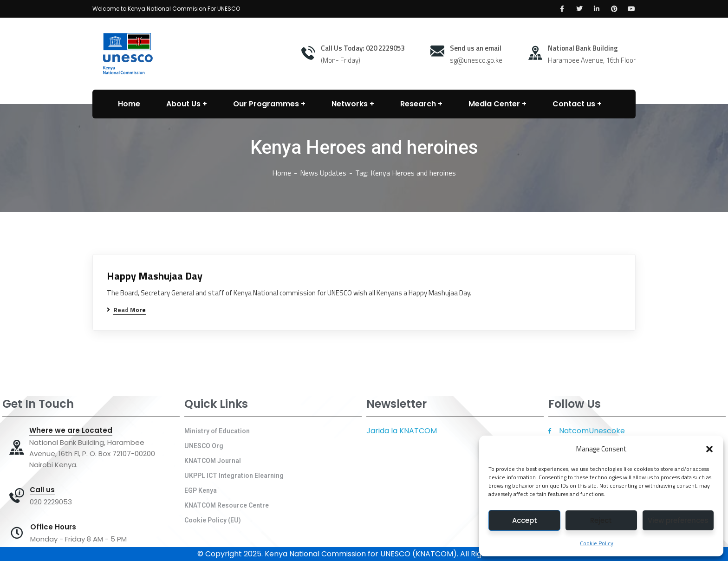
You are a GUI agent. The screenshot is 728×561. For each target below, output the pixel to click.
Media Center (494, 104)
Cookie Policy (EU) (213, 520)
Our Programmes (266, 104)
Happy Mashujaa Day (155, 276)
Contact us (574, 104)
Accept (525, 520)
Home (282, 173)
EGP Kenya (201, 490)
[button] (709, 449)
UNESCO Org (204, 446)
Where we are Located (71, 431)
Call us (42, 490)
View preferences (678, 520)
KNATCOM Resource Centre (227, 505)
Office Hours (53, 527)
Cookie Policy (597, 543)
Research (418, 104)
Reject (601, 520)
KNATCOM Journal (213, 461)
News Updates (323, 173)
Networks (350, 104)
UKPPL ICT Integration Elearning (234, 476)
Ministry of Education (217, 431)
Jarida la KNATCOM (402, 431)
